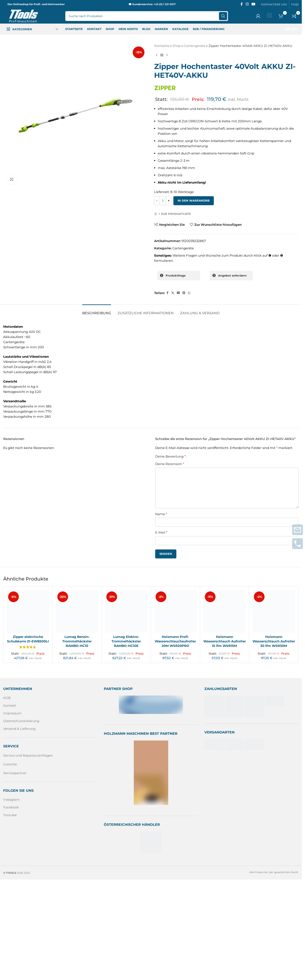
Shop (177, 46)
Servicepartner (15, 773)
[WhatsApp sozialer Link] (189, 293)
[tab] (97, 311)
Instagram (11, 800)
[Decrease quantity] (157, 201)
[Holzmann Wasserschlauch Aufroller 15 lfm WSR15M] (225, 611)
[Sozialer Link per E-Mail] (178, 293)
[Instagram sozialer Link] (247, 4)
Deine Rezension (170, 464)
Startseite (162, 46)
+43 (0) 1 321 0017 (165, 4)
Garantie (10, 764)
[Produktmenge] (163, 201)
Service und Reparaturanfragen (28, 755)
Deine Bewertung (170, 456)
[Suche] (147, 16)
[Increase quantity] (169, 201)
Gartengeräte (195, 46)
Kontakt (10, 705)
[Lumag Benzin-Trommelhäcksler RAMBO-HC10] (77, 611)
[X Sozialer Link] (173, 293)
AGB (7, 698)
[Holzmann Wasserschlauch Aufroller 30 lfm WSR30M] (274, 611)
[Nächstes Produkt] (167, 55)
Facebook (11, 807)
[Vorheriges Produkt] (157, 55)
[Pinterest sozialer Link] (184, 293)
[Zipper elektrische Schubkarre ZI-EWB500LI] (28, 611)
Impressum (12, 713)
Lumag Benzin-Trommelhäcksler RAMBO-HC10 (77, 641)
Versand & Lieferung (19, 729)
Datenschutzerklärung (21, 721)
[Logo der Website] (24, 16)
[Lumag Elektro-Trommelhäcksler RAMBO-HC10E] (126, 611)
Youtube (10, 815)
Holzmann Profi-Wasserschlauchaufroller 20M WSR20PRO (175, 641)
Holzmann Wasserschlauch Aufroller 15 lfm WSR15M (225, 641)
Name (161, 514)
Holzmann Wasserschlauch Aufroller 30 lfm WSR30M (274, 641)
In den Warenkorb (194, 200)
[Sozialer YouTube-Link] (254, 4)
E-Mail (161, 532)
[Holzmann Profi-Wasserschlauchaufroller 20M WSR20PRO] (175, 611)
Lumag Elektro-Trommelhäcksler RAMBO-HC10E (126, 641)
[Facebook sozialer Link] (242, 4)
